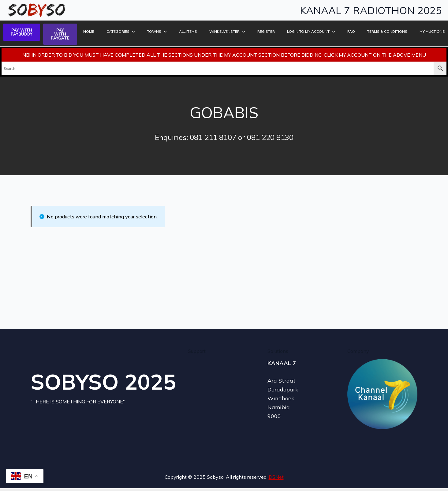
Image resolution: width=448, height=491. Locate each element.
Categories (118, 31)
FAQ (351, 31)
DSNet (276, 477)
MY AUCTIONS (432, 31)
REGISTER (266, 31)
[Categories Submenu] (134, 32)
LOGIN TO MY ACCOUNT (308, 31)
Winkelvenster (224, 31)
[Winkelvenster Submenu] (244, 32)
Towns (154, 31)
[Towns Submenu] (166, 32)
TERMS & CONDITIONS (387, 31)
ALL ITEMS (188, 31)
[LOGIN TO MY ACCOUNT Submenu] (334, 32)
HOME (89, 31)
